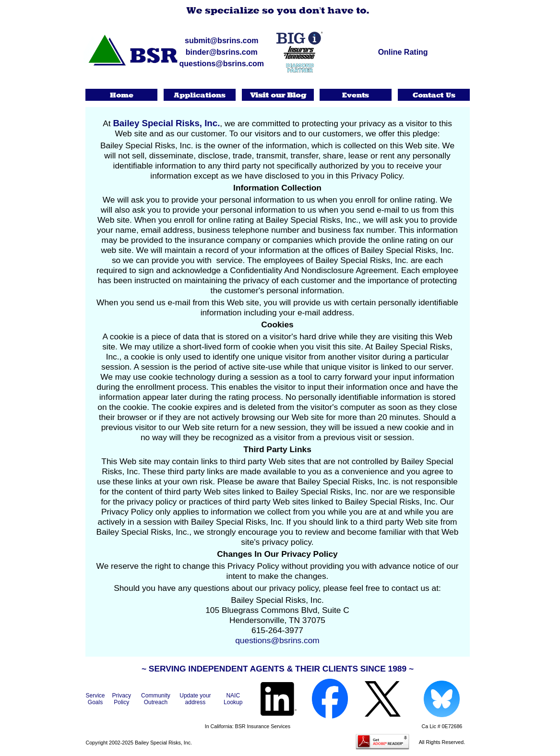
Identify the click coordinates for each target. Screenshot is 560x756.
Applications (200, 95)
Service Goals (95, 699)
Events (356, 95)
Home (122, 95)
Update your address (195, 699)
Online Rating (403, 52)
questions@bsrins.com (222, 64)
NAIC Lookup (233, 699)
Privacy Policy (122, 699)
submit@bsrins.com (221, 41)
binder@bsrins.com (222, 52)
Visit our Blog (278, 95)
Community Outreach (156, 699)
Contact (435, 95)
